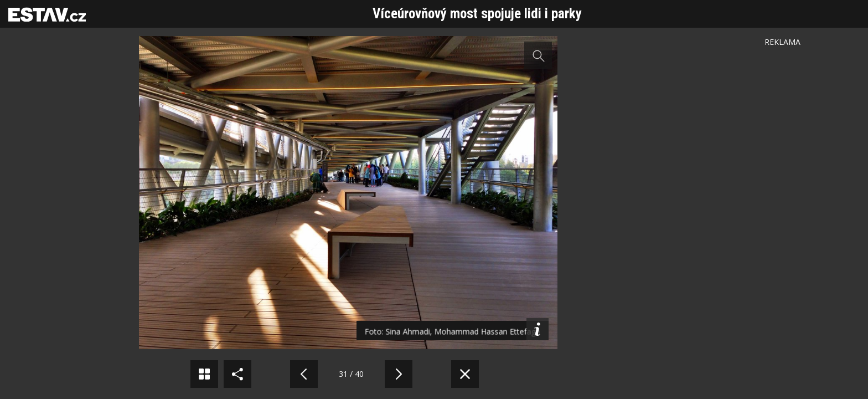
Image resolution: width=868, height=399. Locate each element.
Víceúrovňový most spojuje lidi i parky (477, 14)
